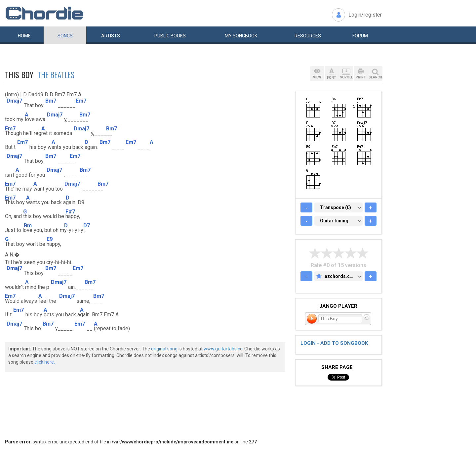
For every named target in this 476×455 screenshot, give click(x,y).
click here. (45, 362)
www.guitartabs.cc (223, 349)
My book (241, 36)
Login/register (365, 15)
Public (170, 36)
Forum (360, 36)
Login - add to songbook (334, 343)
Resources (308, 36)
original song (164, 349)
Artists (111, 36)
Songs (65, 36)
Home (24, 36)
